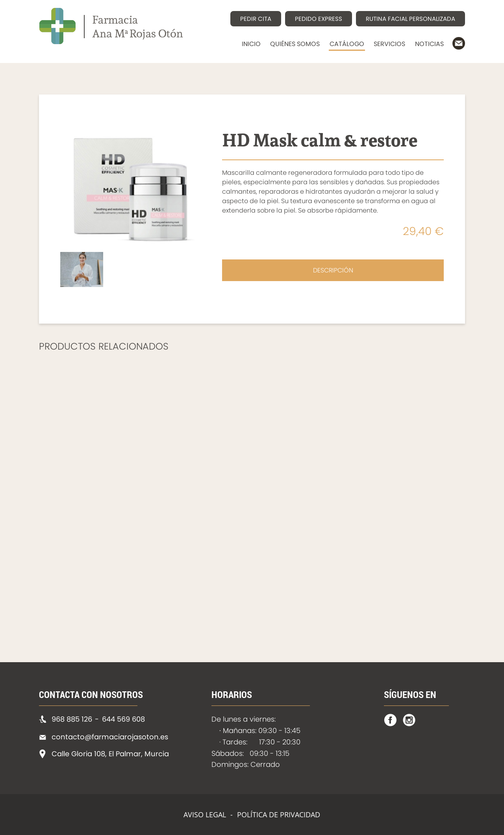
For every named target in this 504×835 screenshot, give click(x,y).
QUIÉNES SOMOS (295, 44)
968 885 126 (72, 719)
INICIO (251, 44)
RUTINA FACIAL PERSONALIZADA (410, 19)
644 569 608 (123, 719)
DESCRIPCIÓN (333, 270)
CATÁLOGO (347, 44)
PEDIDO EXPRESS (319, 19)
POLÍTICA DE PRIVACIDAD (279, 815)
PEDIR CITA (256, 19)
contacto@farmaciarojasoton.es (110, 737)
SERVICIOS (389, 44)
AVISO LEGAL (205, 815)
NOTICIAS (429, 44)
